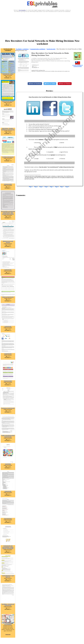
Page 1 (31, 187)
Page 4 (46, 187)
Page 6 (57, 187)
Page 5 (52, 187)
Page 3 (41, 187)
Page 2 (36, 187)
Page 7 (62, 187)
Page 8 (67, 187)
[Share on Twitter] (50, 84)
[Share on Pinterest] (65, 84)
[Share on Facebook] (35, 84)
